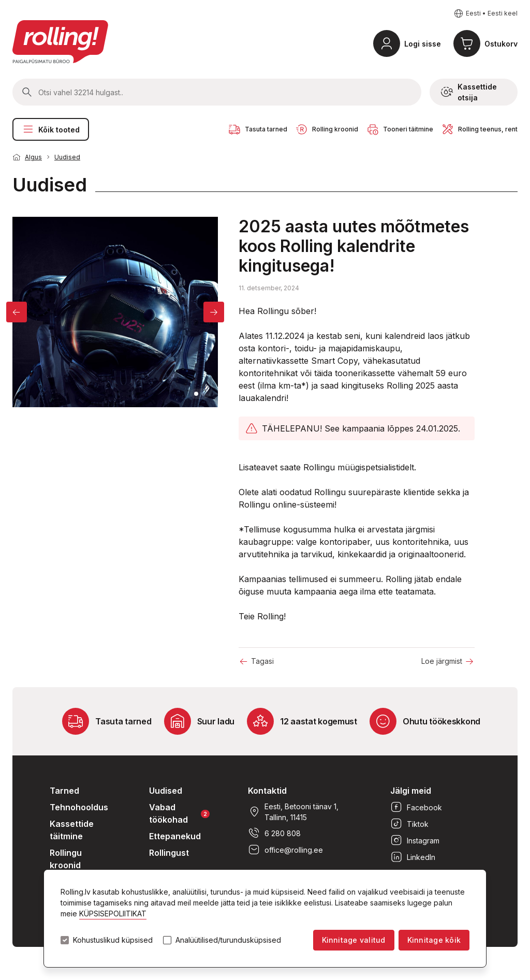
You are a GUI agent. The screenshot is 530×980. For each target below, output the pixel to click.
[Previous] (17, 312)
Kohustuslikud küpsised (113, 940)
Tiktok (409, 824)
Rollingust (169, 853)
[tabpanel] (115, 312)
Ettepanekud (175, 836)
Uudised (67, 157)
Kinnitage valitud (354, 940)
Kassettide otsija (469, 92)
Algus (33, 157)
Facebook (416, 807)
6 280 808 (274, 833)
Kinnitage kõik (434, 940)
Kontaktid (267, 791)
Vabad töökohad (179, 813)
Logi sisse (423, 44)
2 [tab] (203, 394)
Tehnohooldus (79, 807)
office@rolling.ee (285, 850)
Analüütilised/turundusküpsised (228, 940)
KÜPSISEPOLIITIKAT (113, 914)
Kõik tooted (51, 129)
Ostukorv (501, 44)
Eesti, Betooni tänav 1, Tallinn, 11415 (293, 812)
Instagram (415, 840)
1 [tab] (196, 394)
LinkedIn (413, 857)
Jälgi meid (411, 791)
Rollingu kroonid (66, 859)
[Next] (214, 312)
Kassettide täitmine (72, 830)
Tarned (64, 791)
